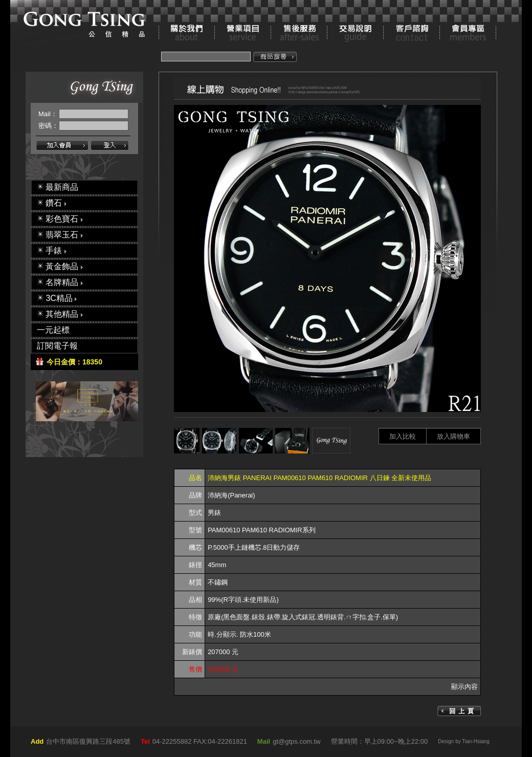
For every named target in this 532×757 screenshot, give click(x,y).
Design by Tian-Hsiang (464, 741)
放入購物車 (453, 436)
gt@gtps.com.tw (296, 741)
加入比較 (403, 436)
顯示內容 (464, 687)
